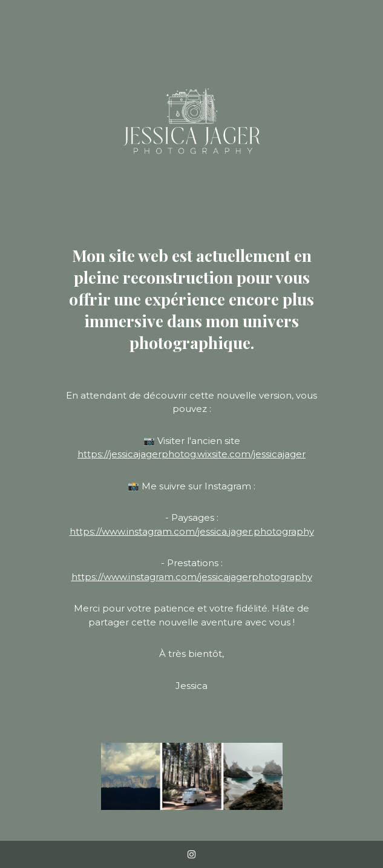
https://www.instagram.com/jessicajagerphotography (192, 577)
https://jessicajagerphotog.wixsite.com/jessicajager (191, 454)
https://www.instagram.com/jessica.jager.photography (192, 531)
